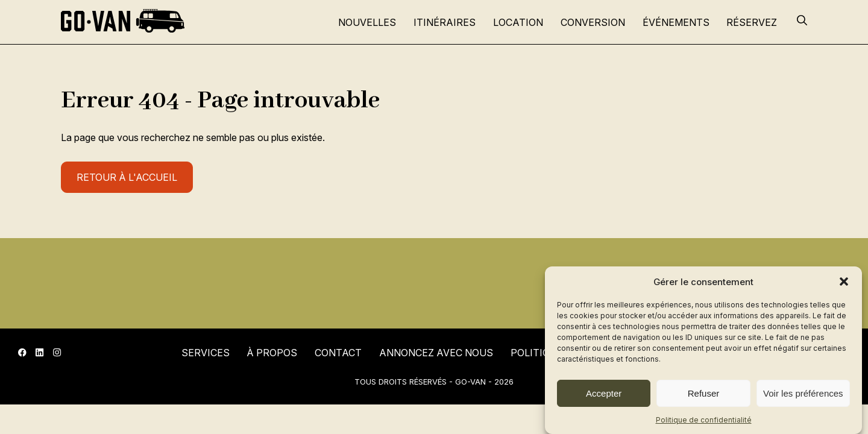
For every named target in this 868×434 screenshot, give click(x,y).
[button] (844, 281)
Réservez (752, 22)
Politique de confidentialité (704, 420)
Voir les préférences (803, 393)
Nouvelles (367, 22)
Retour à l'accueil (127, 177)
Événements (676, 22)
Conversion (593, 22)
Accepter (604, 393)
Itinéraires (445, 22)
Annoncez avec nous (436, 353)
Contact (338, 353)
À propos (272, 353)
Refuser (704, 393)
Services (206, 353)
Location (518, 22)
